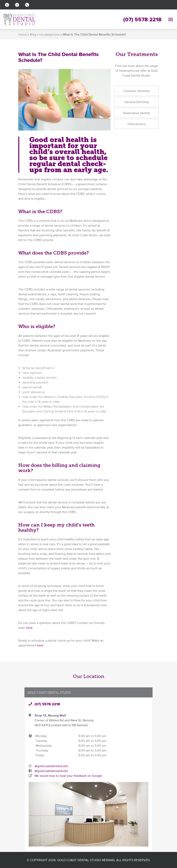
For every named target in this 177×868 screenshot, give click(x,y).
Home (22, 34)
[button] (8, 5)
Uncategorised (49, 34)
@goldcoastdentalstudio (51, 766)
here (29, 628)
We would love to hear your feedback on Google (68, 776)
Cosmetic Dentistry (137, 91)
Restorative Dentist (137, 113)
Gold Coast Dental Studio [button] (49, 692)
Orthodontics (137, 124)
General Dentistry (137, 102)
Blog (33, 34)
